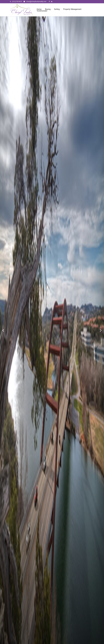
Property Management (72, 9)
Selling (57, 9)
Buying (48, 9)
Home (39, 9)
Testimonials (42, 11)
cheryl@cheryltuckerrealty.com (36, 2)
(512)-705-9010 (17, 2)
